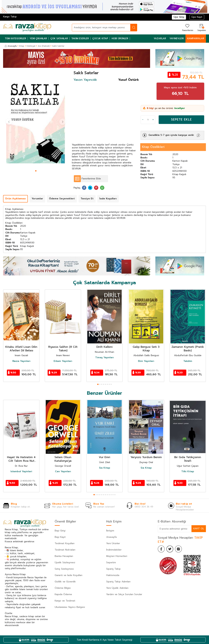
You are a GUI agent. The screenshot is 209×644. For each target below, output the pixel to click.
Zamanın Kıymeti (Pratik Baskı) (188, 349)
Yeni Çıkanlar (38, 38)
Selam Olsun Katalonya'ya (63, 459)
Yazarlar (160, 38)
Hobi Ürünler (120, 38)
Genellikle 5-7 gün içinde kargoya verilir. (171, 135)
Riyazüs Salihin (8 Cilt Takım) (63, 349)
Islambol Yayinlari (21, 472)
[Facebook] (161, 549)
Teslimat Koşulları (65, 543)
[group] (36, 119)
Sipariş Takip (113, 569)
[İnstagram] (178, 549)
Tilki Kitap (188, 472)
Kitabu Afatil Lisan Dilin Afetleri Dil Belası (21, 349)
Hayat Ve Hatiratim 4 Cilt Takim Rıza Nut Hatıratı (21, 459)
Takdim (188, 361)
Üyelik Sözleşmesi (65, 562)
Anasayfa (11, 46)
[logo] (27, 28)
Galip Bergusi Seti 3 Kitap (146, 349)
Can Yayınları (63, 472)
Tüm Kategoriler (15, 38)
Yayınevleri (177, 38)
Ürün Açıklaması (15, 199)
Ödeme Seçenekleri (62, 199)
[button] (36, 171)
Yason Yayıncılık (85, 80)
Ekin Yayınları (146, 361)
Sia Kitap (105, 468)
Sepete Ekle (181, 119)
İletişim (110, 531)
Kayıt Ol (199, 529)
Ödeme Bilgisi (63, 588)
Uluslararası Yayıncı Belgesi (70, 607)
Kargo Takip (10, 17)
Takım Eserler (80, 38)
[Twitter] (170, 549)
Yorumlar (37, 199)
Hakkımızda (113, 575)
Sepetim (111, 562)
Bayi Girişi (60, 531)
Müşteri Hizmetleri (117, 556)
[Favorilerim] (187, 27)
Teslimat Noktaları (65, 550)
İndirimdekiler (114, 550)
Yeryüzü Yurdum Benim (146, 457)
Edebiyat (31, 46)
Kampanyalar (196, 38)
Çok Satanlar (59, 38)
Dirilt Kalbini (104, 347)
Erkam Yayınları (63, 361)
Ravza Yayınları (21, 361)
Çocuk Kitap (100, 38)
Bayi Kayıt (60, 537)
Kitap (22, 46)
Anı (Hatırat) (44, 46)
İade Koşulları (108, 199)
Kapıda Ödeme (63, 594)
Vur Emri (104, 457)
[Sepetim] (201, 27)
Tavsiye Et (87, 199)
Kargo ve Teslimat (65, 601)
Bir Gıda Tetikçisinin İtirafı (188, 459)
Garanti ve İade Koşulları (68, 575)
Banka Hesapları (64, 556)
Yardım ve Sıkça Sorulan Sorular (124, 594)
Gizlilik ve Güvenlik (65, 582)
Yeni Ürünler (113, 543)
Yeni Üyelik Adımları (117, 588)
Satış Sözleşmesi (64, 569)
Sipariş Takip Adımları (118, 582)
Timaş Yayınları (104, 358)
